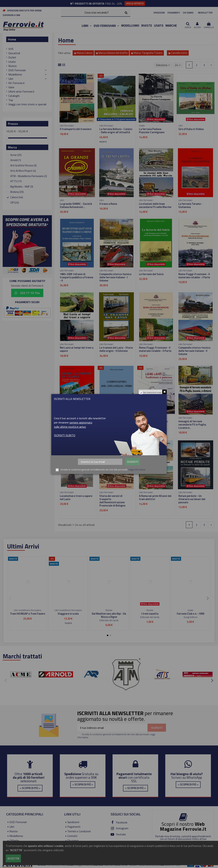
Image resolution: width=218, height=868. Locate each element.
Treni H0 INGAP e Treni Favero (28, 614)
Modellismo (15, 74)
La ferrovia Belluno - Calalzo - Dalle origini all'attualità (116, 131)
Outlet (12, 57)
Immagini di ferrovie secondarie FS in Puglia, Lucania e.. (192, 424)
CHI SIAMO (188, 13)
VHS (11, 49)
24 (178, 65)
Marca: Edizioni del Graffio (112, 53)
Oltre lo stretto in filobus (75, 421)
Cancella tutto (178, 53)
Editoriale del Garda (109, 620)
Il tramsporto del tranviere (76, 129)
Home (12, 39)
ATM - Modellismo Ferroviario (29, 176)
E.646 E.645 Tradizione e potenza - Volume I (153, 423)
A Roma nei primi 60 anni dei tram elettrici (155, 497)
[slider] (7, 138)
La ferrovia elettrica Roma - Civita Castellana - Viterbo (116, 423)
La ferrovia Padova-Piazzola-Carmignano (152, 131)
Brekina (17, 192)
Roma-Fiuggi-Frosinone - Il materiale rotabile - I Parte (194, 276)
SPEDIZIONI (159, 13)
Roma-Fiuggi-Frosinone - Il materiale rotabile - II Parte (155, 349)
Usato (12, 62)
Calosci (17, 197)
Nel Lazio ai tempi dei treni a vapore (77, 349)
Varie (11, 87)
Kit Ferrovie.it (17, 83)
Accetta (13, 858)
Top (11, 100)
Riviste (13, 66)
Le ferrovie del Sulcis (151, 274)
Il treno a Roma (108, 204)
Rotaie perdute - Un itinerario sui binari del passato (192, 499)
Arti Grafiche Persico (23, 165)
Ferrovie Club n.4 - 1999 (190, 614)
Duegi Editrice (191, 617)
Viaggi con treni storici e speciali (27, 104)
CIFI (15, 203)
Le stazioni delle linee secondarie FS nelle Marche (155, 205)
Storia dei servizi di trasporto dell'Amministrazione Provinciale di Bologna (112, 501)
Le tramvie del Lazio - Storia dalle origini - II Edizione (116, 349)
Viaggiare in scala (68, 614)
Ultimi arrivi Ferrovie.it (21, 91)
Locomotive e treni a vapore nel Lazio (76, 497)
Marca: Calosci (83, 53)
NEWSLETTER (205, 13)
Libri (11, 79)
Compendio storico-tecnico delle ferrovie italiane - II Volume (194, 351)
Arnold (16, 160)
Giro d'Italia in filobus (191, 129)
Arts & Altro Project (23, 171)
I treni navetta (150, 614)
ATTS (16, 181)
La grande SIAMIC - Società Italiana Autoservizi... (76, 205)
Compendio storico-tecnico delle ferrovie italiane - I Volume (115, 277)
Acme (16, 155)
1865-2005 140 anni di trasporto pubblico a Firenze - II (77, 277)
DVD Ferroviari (17, 70)
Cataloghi (14, 96)
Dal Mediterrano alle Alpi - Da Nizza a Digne (109, 615)
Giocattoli (14, 53)
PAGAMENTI (174, 13)
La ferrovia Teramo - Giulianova (190, 205)
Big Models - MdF (22, 187)
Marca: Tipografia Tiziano (147, 53)
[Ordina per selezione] (163, 65)
